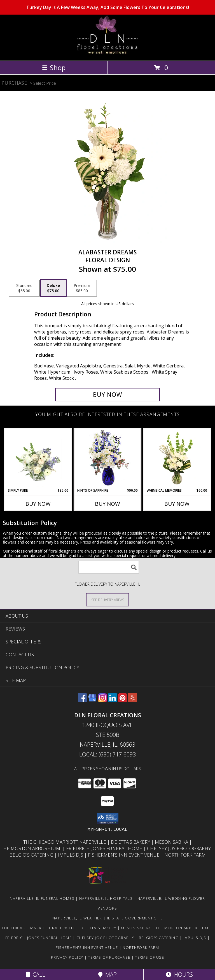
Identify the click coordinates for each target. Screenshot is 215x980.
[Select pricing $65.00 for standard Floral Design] (24, 288)
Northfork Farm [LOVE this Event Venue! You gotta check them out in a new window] (185, 855)
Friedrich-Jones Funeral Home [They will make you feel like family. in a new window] (105, 848)
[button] (108, 819)
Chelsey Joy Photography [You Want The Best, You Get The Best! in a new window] (179, 848)
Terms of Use (149, 957)
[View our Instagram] (102, 701)
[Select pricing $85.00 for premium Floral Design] (82, 288)
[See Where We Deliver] (107, 600)
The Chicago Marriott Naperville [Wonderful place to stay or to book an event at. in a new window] (65, 842)
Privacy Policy (67, 957)
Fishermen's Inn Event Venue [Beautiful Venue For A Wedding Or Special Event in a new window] (124, 855)
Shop (54, 67)
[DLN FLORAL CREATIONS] (107, 52)
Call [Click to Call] (36, 975)
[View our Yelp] (133, 701)
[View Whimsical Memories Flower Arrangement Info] (177, 458)
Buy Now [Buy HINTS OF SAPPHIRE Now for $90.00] (107, 504)
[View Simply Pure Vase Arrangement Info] (38, 458)
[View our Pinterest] (123, 701)
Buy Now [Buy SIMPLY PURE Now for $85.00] (38, 504)
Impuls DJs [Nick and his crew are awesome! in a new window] (71, 855)
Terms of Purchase (109, 957)
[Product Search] (109, 567)
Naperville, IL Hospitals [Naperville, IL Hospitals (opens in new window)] (106, 898)
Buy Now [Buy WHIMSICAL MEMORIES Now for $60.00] (177, 504)
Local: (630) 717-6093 (107, 754)
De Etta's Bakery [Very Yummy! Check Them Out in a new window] (131, 842)
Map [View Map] (107, 975)
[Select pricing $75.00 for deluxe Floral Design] (53, 288)
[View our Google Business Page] (92, 701)
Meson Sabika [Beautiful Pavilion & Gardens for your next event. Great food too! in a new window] (172, 842)
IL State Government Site (135, 918)
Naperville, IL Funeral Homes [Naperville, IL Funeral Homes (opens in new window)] (42, 898)
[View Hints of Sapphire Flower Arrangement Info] (108, 458)
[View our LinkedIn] (113, 701)
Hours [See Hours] (179, 975)
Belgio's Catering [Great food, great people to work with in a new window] (32, 855)
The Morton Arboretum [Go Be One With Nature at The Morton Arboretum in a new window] (31, 848)
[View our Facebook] (82, 701)
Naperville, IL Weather (77, 918)
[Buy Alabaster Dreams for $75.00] (107, 395)
